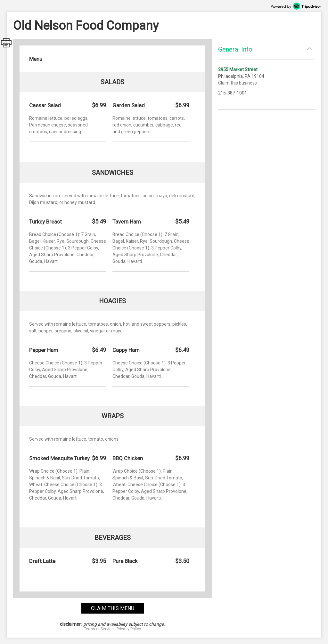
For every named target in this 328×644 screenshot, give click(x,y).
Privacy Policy (129, 629)
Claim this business (238, 83)
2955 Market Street (238, 69)
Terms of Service (99, 629)
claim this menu (113, 608)
